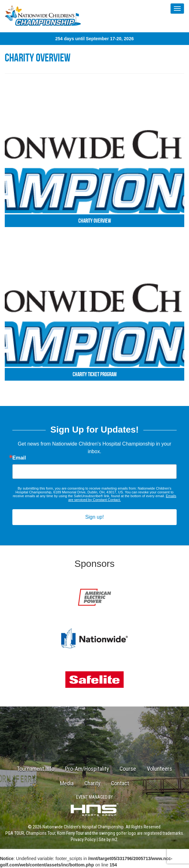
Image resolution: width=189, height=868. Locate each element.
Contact (120, 783)
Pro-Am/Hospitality (87, 769)
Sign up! (95, 517)
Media (67, 783)
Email (19, 458)
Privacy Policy (83, 839)
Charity (92, 783)
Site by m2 (108, 839)
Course (128, 769)
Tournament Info (36, 769)
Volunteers (160, 769)
